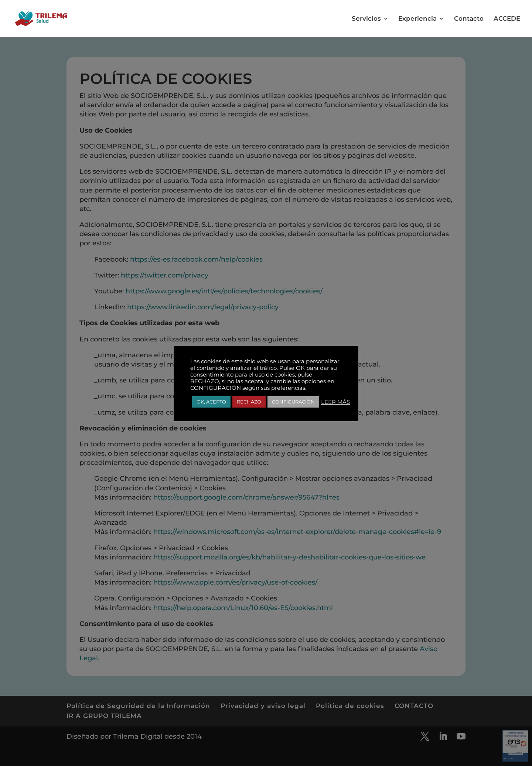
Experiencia (417, 19)
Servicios (366, 19)
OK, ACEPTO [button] (211, 402)
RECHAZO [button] (249, 402)
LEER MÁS (335, 402)
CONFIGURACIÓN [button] (293, 402)
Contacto (469, 19)
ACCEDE (507, 19)
